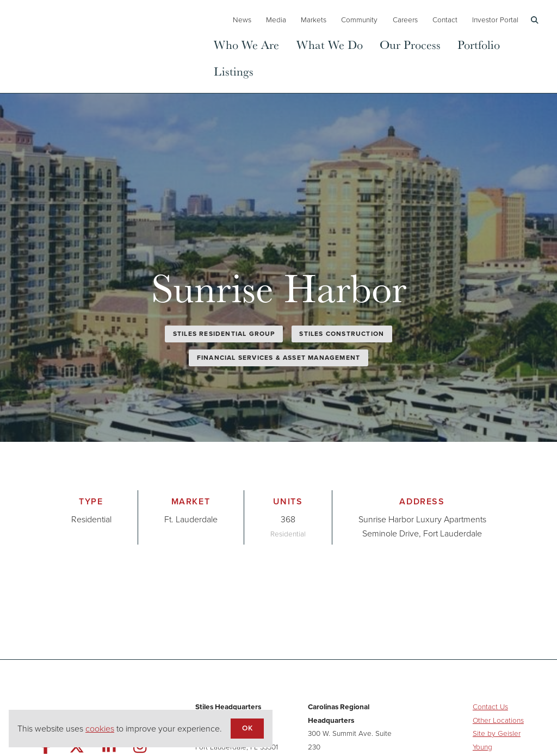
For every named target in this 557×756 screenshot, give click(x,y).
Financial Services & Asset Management (278, 358)
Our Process (410, 44)
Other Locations (498, 720)
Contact (445, 20)
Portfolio (479, 44)
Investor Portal (495, 20)
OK (247, 728)
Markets (314, 20)
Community (359, 20)
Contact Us (490, 707)
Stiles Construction (342, 334)
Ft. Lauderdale (191, 519)
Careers (405, 20)
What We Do (330, 44)
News (242, 20)
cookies (100, 729)
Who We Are (246, 44)
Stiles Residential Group (224, 334)
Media (276, 20)
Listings (234, 71)
